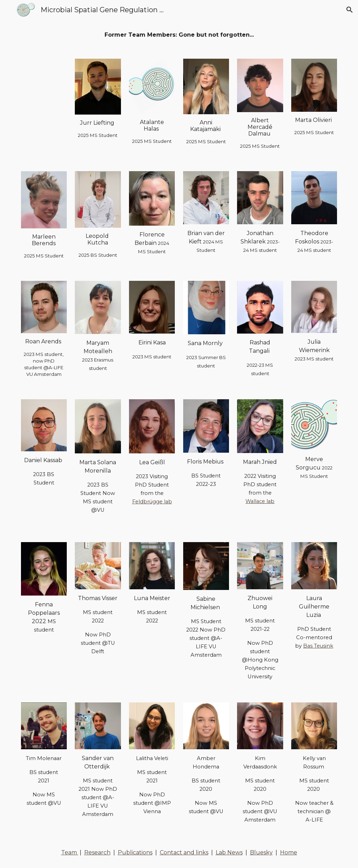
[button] (8, 10)
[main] (179, 35)
